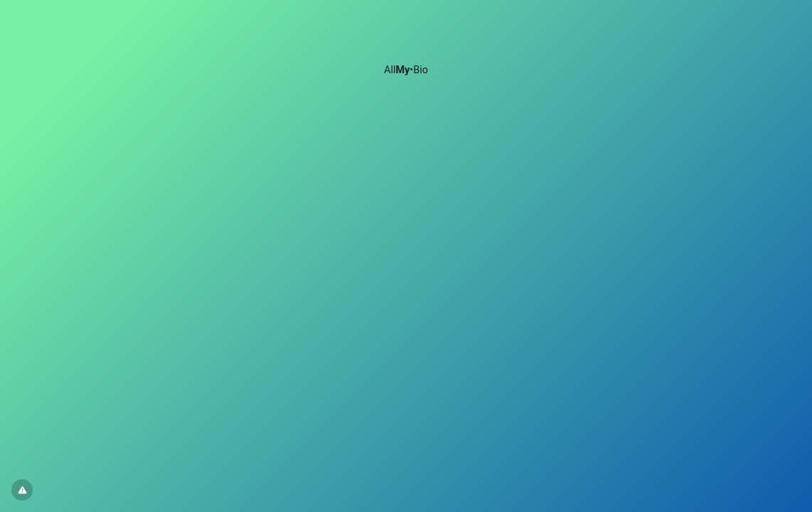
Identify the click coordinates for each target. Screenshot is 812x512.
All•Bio (406, 70)
